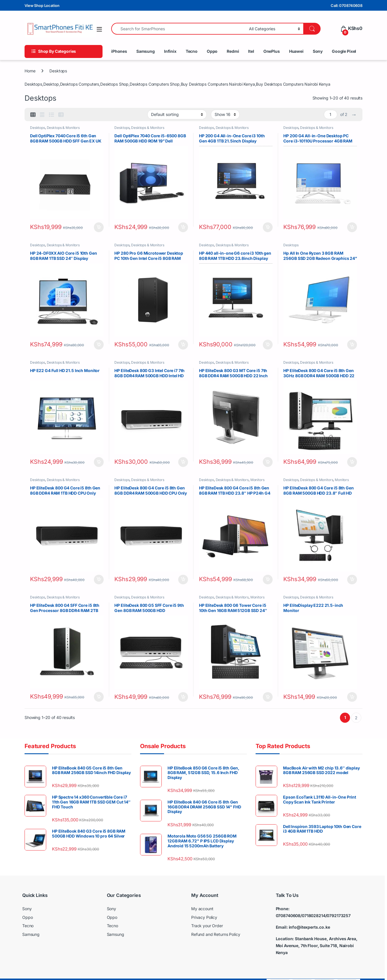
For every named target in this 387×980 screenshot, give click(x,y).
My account (202, 899)
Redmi (233, 51)
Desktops (39, 128)
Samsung (146, 51)
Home (30, 71)
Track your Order (207, 916)
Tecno (192, 51)
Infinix (170, 51)
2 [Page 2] (356, 708)
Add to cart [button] (97, 225)
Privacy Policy (204, 907)
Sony (318, 51)
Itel (251, 51)
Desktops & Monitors (65, 128)
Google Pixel (344, 51)
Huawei (296, 51)
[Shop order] (177, 114)
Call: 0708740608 (347, 5)
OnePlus (272, 51)
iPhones (119, 51)
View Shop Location (42, 5)
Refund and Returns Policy (216, 924)
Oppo (212, 51)
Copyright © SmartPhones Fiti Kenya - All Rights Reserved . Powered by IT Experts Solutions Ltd (97, 973)
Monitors (259, 475)
